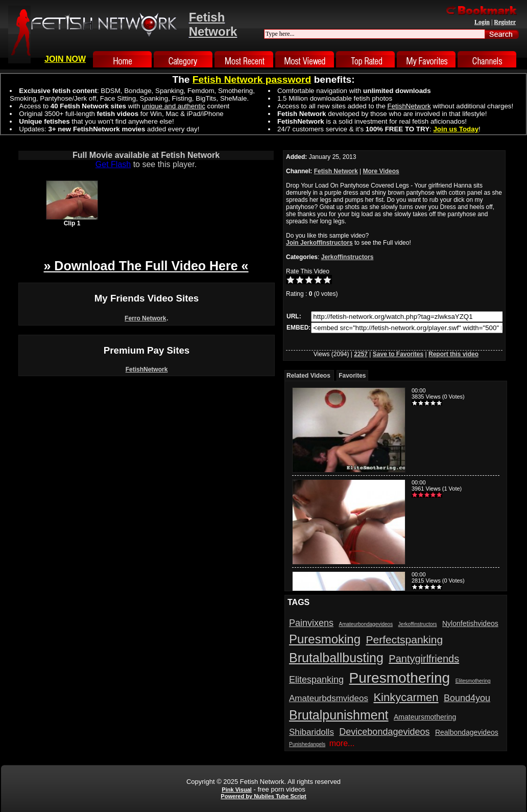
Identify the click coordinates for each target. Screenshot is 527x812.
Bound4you (467, 698)
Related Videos (308, 376)
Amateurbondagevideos (366, 624)
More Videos (381, 171)
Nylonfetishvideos (470, 623)
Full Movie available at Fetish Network (146, 155)
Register (505, 22)
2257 (361, 354)
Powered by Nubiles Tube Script (263, 796)
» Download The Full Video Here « (146, 266)
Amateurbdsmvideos (329, 698)
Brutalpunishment (339, 715)
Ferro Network (145, 318)
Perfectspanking (405, 640)
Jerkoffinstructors (348, 257)
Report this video (453, 354)
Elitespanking (316, 680)
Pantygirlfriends (424, 659)
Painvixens (311, 623)
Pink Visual (237, 790)
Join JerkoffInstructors (319, 243)
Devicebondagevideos (384, 732)
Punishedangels (307, 744)
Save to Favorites (398, 354)
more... (342, 743)
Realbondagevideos (467, 732)
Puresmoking (325, 639)
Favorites (352, 376)
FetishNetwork (147, 369)
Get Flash (113, 164)
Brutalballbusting (336, 658)
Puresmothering (400, 678)
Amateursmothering (425, 717)
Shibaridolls (312, 732)
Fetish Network (336, 171)
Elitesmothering (473, 681)
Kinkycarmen (406, 697)
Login (482, 22)
